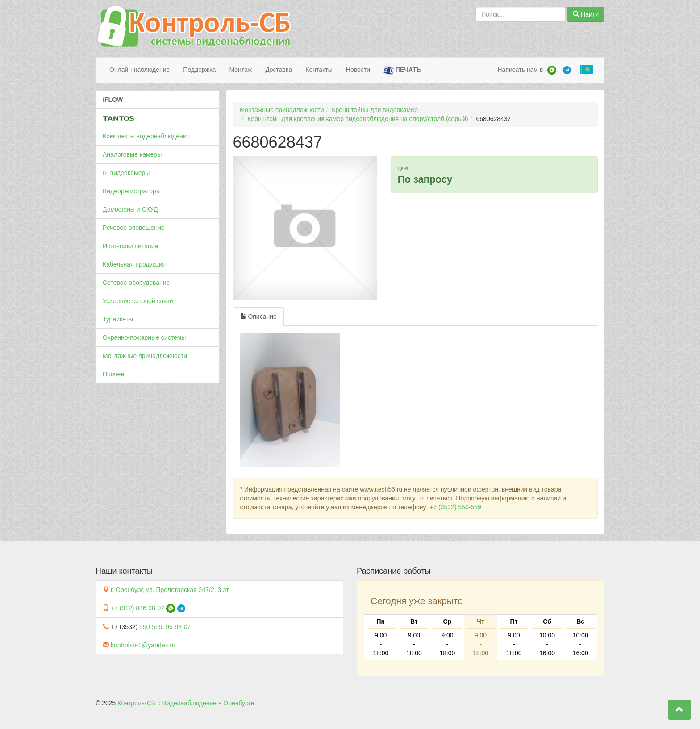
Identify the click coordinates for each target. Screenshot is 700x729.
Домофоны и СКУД (130, 209)
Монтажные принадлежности (145, 356)
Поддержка (199, 70)
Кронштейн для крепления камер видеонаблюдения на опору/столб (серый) (358, 119)
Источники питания (130, 246)
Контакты (319, 70)
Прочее (113, 374)
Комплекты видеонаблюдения (146, 136)
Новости (358, 70)
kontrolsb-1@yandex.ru (143, 645)
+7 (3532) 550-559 (455, 507)
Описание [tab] (258, 317)
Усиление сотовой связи (138, 301)
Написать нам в (520, 70)
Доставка (279, 70)
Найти (586, 14)
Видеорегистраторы (132, 191)
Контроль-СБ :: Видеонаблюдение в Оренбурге (186, 703)
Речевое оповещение (134, 228)
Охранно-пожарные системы (144, 337)
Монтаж (240, 70)
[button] (679, 710)
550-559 (151, 627)
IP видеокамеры (126, 173)
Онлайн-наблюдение (140, 70)
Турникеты (118, 319)
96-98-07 (178, 627)
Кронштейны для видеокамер (375, 110)
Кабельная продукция (134, 264)
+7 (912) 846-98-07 (137, 608)
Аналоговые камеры (132, 154)
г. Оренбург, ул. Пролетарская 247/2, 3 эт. (170, 590)
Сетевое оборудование (136, 283)
